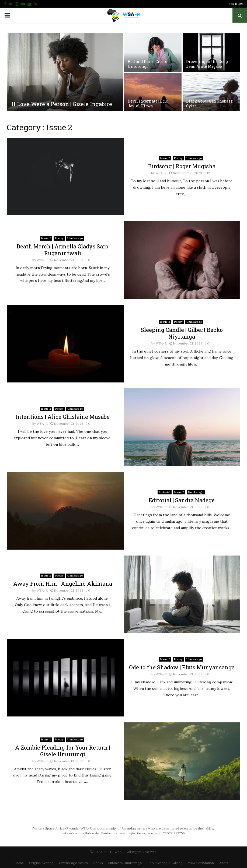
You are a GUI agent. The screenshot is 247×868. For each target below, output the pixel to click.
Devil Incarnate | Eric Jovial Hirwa (148, 103)
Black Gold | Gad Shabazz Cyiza (209, 103)
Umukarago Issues (73, 863)
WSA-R (161, 173)
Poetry (178, 158)
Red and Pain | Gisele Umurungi (147, 64)
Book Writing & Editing (165, 863)
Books (98, 863)
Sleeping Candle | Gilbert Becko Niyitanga (182, 333)
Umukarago (194, 158)
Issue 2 (165, 158)
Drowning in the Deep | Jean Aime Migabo (208, 64)
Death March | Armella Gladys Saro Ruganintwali (62, 250)
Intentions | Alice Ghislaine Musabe (63, 417)
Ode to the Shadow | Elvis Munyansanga (182, 667)
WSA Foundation (201, 863)
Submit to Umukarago (125, 863)
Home (19, 863)
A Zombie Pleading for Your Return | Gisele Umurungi (63, 751)
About (224, 863)
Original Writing (41, 863)
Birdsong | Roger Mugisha (182, 166)
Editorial (165, 492)
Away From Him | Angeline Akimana (63, 584)
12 (207, 173)
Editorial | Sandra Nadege (182, 500)
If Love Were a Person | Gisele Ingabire (62, 104)
